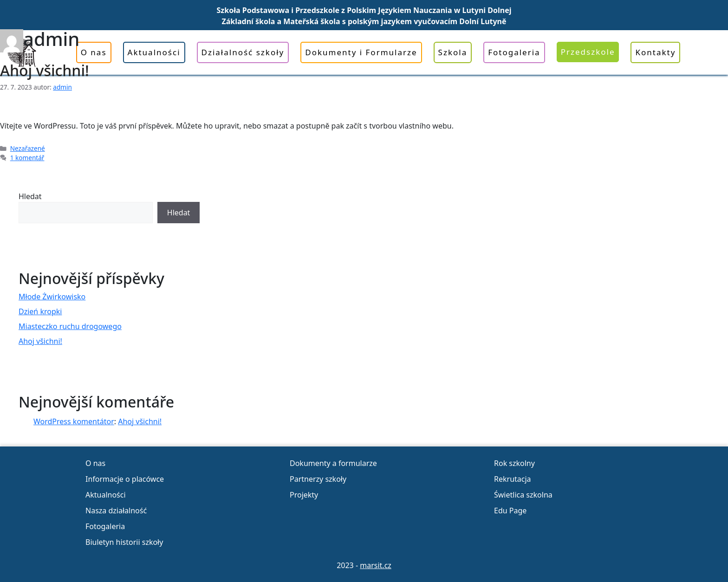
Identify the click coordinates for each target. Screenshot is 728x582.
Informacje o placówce (125, 479)
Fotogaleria (105, 526)
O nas (95, 463)
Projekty (304, 495)
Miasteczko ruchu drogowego (70, 326)
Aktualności (106, 495)
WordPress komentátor (74, 421)
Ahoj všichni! (45, 70)
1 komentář (27, 158)
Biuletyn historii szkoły (124, 542)
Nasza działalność (116, 511)
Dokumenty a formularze (333, 463)
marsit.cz (376, 565)
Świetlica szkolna (523, 495)
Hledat (30, 196)
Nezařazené (28, 148)
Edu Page (510, 511)
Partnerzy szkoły (318, 479)
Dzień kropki (40, 311)
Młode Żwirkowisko (52, 297)
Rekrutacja (513, 479)
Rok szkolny (514, 463)
